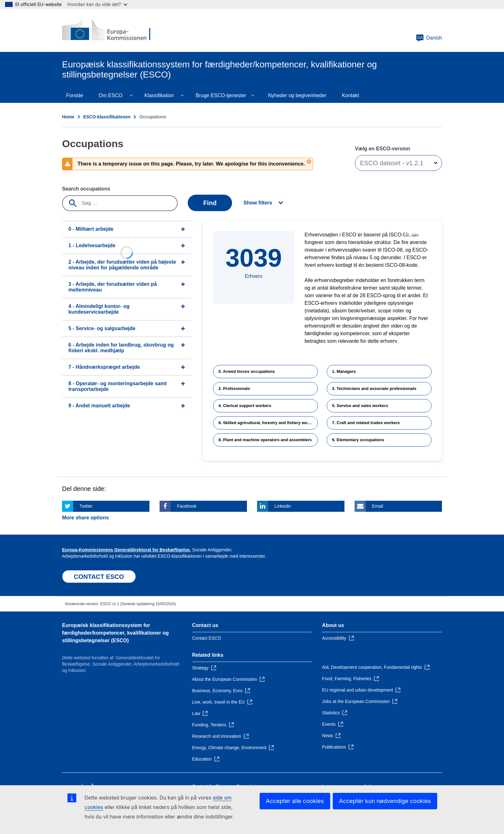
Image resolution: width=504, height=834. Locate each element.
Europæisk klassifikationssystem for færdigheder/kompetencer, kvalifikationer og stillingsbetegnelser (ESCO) (115, 633)
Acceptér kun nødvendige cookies (385, 801)
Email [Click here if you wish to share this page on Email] (378, 506)
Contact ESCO (207, 638)
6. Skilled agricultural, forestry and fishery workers (268, 423)
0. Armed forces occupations (247, 371)
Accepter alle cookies (295, 801)
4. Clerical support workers (245, 406)
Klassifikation (159, 95)
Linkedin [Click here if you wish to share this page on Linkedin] (283, 506)
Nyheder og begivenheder (297, 95)
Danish (429, 38)
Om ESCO (110, 95)
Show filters (258, 203)
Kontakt (350, 95)
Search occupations (86, 189)
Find (210, 203)
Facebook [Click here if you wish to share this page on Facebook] (187, 506)
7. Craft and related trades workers (366, 423)
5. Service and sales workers (360, 406)
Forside (75, 95)
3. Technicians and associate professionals (374, 389)
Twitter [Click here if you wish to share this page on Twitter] (86, 506)
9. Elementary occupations (358, 440)
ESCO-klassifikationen (107, 117)
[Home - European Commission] (108, 30)
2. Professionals (234, 389)
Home (68, 117)
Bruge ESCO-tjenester (221, 95)
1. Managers (344, 371)
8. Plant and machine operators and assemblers (265, 440)
